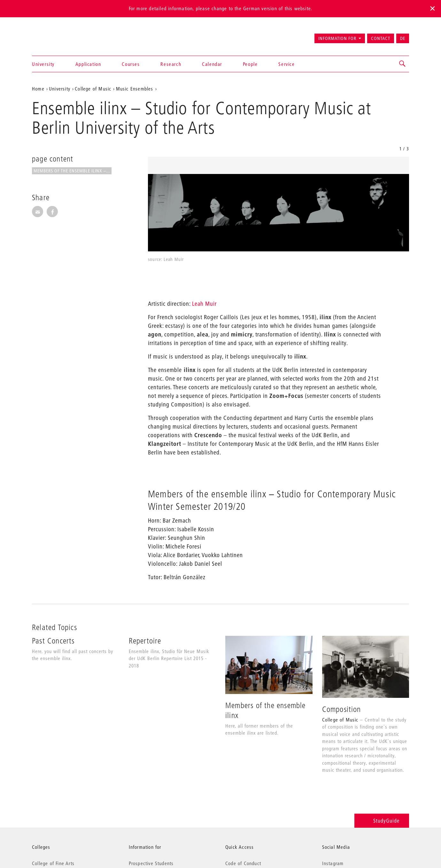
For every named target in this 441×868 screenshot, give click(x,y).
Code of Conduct (243, 863)
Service (286, 64)
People (250, 64)
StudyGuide (382, 821)
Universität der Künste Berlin (57, 36)
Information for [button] (337, 38)
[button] (403, 64)
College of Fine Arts (53, 863)
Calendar (212, 64)
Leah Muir (204, 304)
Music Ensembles (135, 89)
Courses (131, 64)
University (43, 64)
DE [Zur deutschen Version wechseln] (403, 38)
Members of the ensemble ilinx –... (72, 171)
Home (38, 89)
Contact (381, 38)
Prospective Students (151, 863)
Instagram (333, 863)
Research (171, 64)
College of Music (93, 89)
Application (88, 64)
